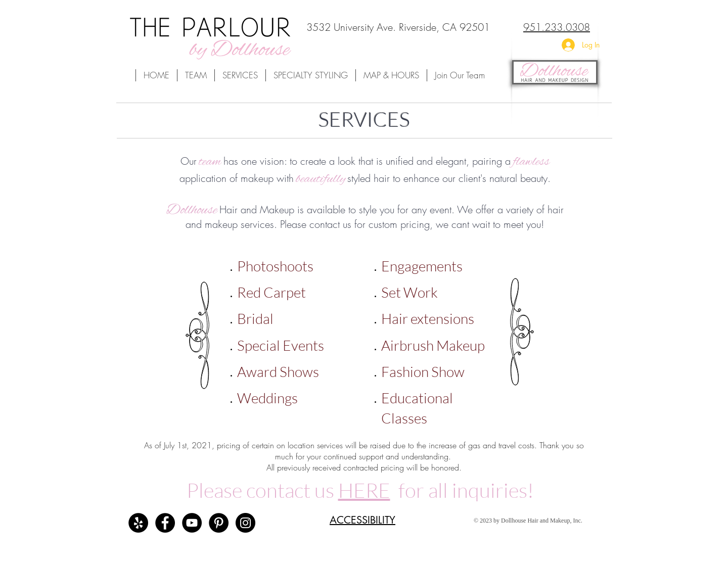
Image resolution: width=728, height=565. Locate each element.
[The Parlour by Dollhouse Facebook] (165, 523)
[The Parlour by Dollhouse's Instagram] (245, 523)
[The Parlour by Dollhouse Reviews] (138, 523)
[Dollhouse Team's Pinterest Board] (219, 523)
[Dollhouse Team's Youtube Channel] (192, 523)
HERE (364, 490)
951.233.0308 (557, 27)
